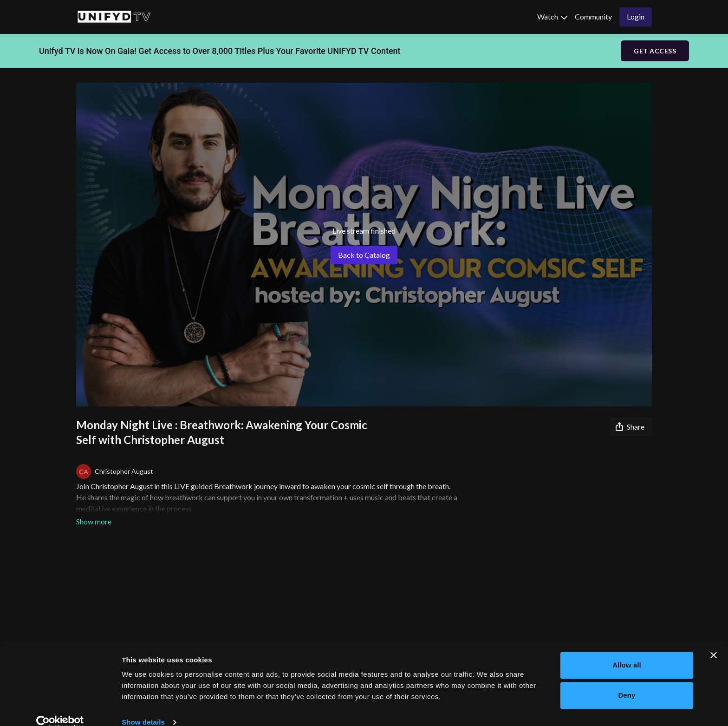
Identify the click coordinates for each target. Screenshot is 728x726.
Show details (143, 708)
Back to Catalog (364, 255)
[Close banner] (714, 641)
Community (593, 16)
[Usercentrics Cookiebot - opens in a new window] (60, 708)
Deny (627, 681)
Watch (552, 16)
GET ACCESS (655, 51)
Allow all (627, 651)
